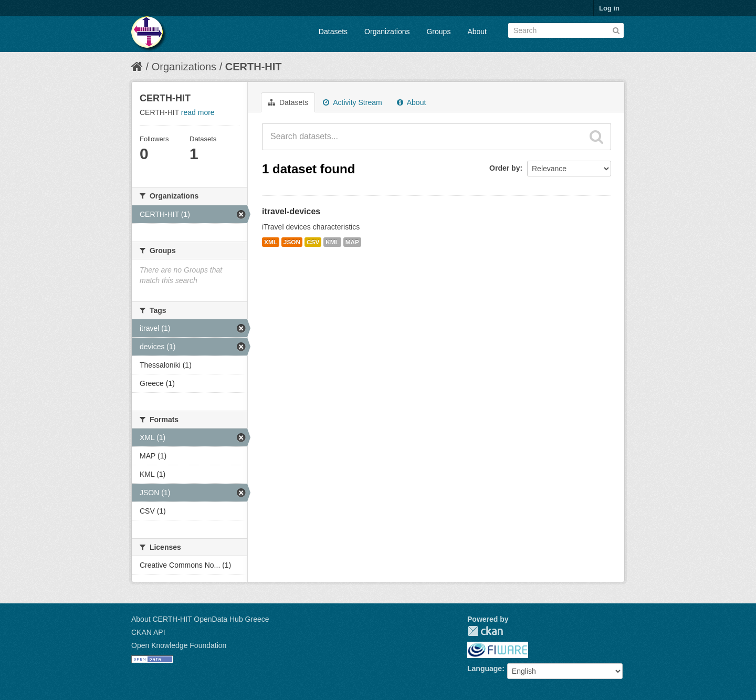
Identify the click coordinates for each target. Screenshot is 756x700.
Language (485, 668)
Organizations (387, 32)
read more (198, 112)
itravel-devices (291, 211)
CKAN (485, 631)
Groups (438, 32)
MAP (352, 242)
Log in (609, 8)
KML (332, 242)
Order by (505, 168)
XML (271, 242)
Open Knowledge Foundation (179, 645)
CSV (313, 242)
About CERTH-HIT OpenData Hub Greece (200, 619)
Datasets (333, 32)
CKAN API (148, 632)
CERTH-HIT (254, 67)
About (477, 32)
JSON (292, 242)
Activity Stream (352, 102)
